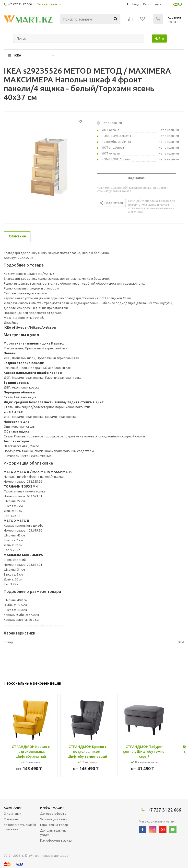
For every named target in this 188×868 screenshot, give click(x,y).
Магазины (11, 819)
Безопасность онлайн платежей (20, 827)
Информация (52, 808)
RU (180, 4)
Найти (159, 38)
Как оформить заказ (56, 840)
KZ (175, 4)
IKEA (17, 55)
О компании (12, 813)
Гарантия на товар (54, 825)
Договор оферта (53, 813)
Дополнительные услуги (53, 833)
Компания (13, 808)
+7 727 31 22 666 (20, 4)
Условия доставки (54, 819)
